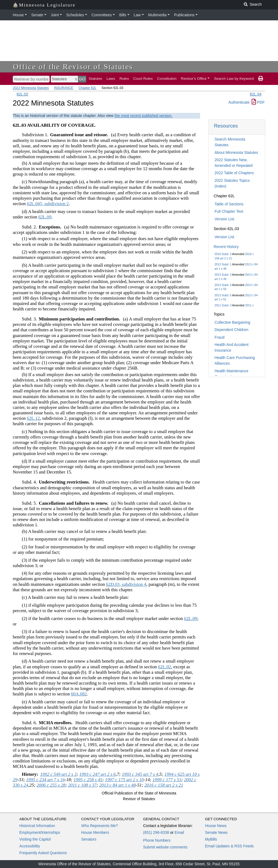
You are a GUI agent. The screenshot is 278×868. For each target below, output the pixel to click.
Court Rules (143, 79)
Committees (102, 15)
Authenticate (239, 102)
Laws (111, 79)
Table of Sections (229, 204)
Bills (123, 15)
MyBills (211, 839)
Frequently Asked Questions (43, 853)
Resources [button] (226, 126)
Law (137, 15)
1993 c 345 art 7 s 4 (140, 774)
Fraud (219, 337)
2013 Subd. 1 (223, 264)
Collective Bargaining (232, 322)
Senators (89, 839)
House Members (95, 832)
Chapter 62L (87, 88)
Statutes (95, 79)
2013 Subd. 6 (223, 295)
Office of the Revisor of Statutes (73, 67)
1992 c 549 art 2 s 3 (58, 774)
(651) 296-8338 (156, 832)
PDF (258, 102)
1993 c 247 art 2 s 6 (97, 774)
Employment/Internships (40, 832)
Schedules (75, 15)
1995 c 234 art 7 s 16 (45, 780)
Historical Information (37, 826)
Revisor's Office (194, 79)
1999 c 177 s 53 (167, 780)
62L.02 (22, 94)
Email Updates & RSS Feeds (229, 846)
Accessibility (30, 846)
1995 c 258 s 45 (88, 780)
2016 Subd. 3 (223, 254)
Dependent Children (231, 330)
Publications (184, 15)
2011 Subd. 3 (223, 305)
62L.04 (256, 94)
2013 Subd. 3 (223, 275)
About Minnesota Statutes (236, 152)
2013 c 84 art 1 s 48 (118, 785)
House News (216, 826)
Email (179, 832)
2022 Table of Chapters (234, 173)
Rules (124, 79)
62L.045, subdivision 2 (48, 204)
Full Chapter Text (229, 211)
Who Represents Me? (99, 826)
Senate (37, 15)
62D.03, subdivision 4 (126, 584)
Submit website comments (165, 847)
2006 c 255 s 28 (51, 785)
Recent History (226, 247)
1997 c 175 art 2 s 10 (124, 780)
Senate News (216, 832)
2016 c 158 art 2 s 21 (164, 785)
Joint (55, 15)
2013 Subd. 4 (223, 285)
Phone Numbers (157, 840)
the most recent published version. (143, 116)
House (18, 15)
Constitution (167, 79)
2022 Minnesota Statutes (31, 88)
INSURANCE (64, 88)
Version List (224, 219)
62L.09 (45, 217)
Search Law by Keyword (234, 79)
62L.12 (33, 418)
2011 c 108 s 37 (82, 785)
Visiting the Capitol (35, 839)
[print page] (261, 79)
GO (82, 79)
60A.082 (79, 694)
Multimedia (157, 15)
